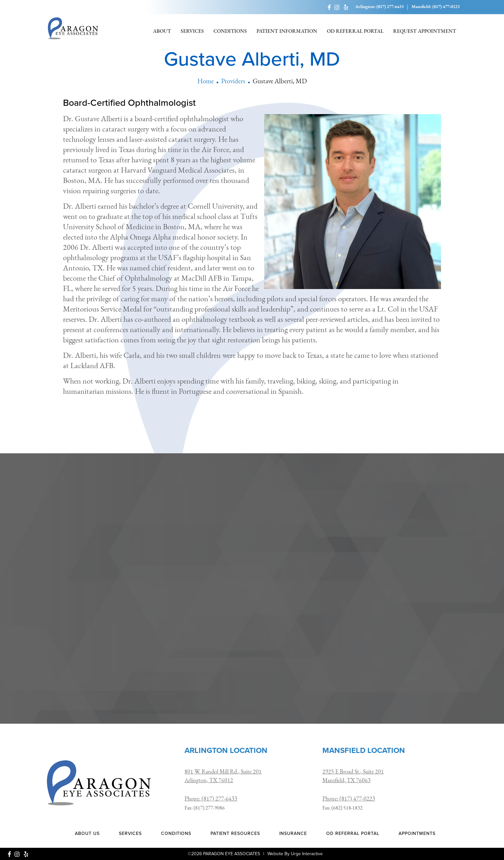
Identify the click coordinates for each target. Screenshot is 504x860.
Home (206, 81)
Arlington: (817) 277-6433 (379, 7)
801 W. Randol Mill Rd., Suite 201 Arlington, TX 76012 (223, 776)
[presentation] (252, 650)
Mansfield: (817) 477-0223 (436, 7)
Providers (233, 81)
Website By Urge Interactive (295, 854)
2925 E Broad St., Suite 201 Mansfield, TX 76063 (353, 776)
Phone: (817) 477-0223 (349, 799)
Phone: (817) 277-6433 (211, 799)
